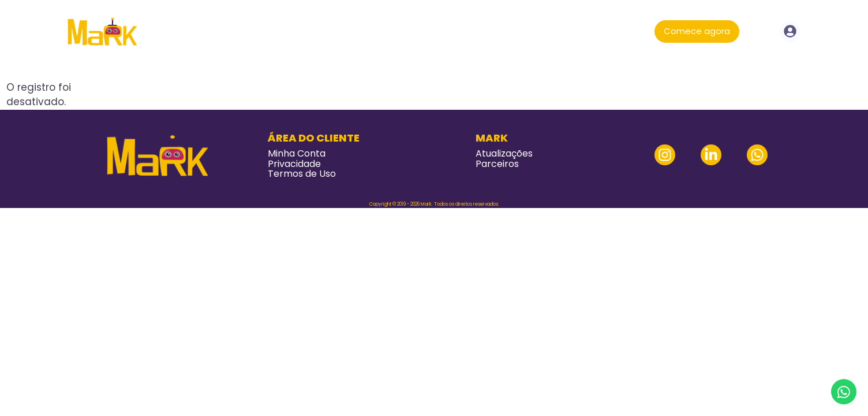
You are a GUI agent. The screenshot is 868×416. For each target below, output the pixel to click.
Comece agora (697, 31)
